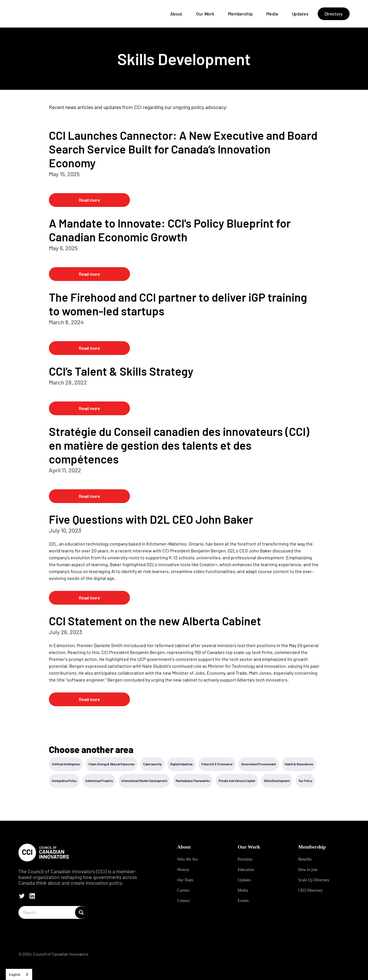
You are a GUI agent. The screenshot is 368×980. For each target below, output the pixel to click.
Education (246, 870)
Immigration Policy (64, 781)
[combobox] (19, 974)
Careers (183, 890)
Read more (89, 200)
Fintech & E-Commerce (217, 764)
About (176, 14)
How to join (308, 870)
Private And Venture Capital (237, 781)
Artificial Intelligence (66, 764)
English (15, 974)
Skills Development (277, 781)
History (183, 870)
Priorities (245, 859)
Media (272, 14)
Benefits (305, 859)
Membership (240, 14)
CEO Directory (310, 890)
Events (243, 901)
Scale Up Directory (314, 880)
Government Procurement (259, 764)
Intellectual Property (99, 781)
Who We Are (187, 859)
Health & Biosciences (299, 764)
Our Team (185, 880)
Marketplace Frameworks (193, 781)
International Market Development (144, 781)
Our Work (205, 14)
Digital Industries (181, 764)
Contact (183, 901)
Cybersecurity (152, 764)
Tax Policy (305, 781)
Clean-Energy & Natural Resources (112, 764)
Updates (300, 14)
